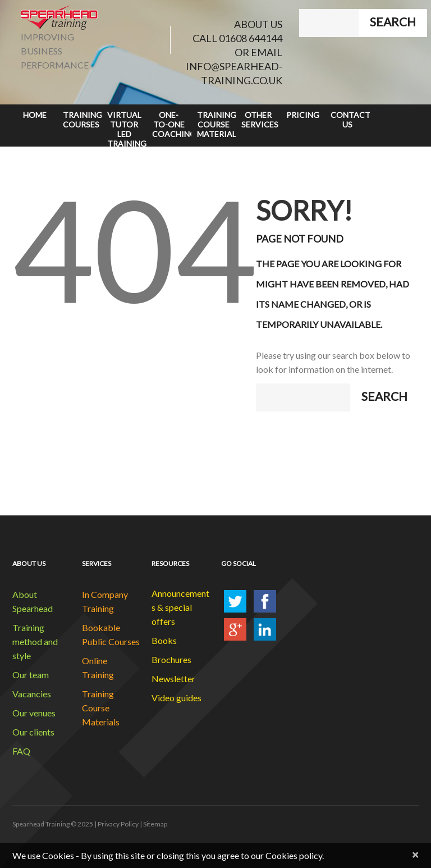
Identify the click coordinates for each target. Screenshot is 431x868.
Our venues (34, 713)
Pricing (303, 115)
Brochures (171, 659)
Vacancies (32, 694)
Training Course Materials (217, 124)
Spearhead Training (41, 824)
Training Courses (82, 120)
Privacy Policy (118, 824)
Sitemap (155, 824)
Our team (31, 675)
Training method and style (35, 641)
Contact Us (350, 120)
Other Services (260, 120)
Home (35, 115)
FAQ (21, 751)
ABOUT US (258, 24)
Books (164, 640)
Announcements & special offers (180, 607)
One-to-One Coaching (172, 124)
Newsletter (173, 679)
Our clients (33, 732)
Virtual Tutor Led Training (127, 128)
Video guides (176, 698)
